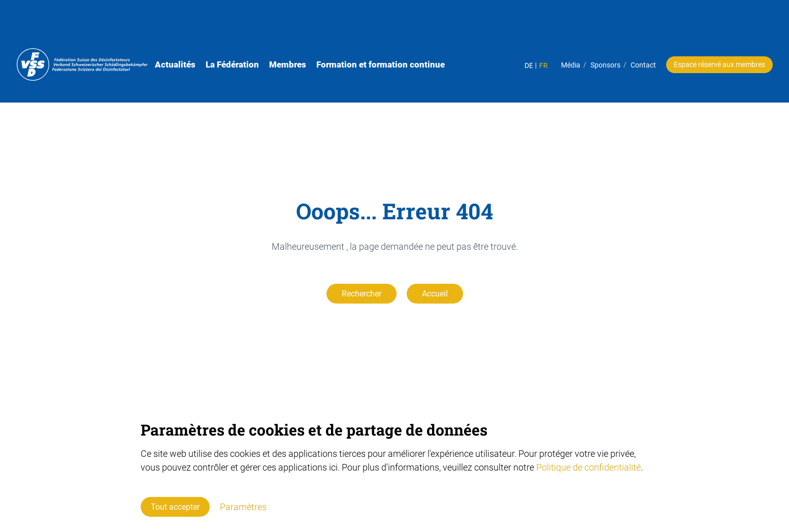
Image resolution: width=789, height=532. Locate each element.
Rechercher (361, 294)
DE (515, 28)
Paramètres (243, 507)
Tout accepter (175, 507)
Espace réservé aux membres (705, 27)
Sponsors (591, 27)
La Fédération (253, 27)
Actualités (195, 27)
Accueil (435, 294)
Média (556, 27)
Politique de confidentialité (588, 467)
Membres (308, 27)
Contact (629, 27)
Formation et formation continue (401, 27)
